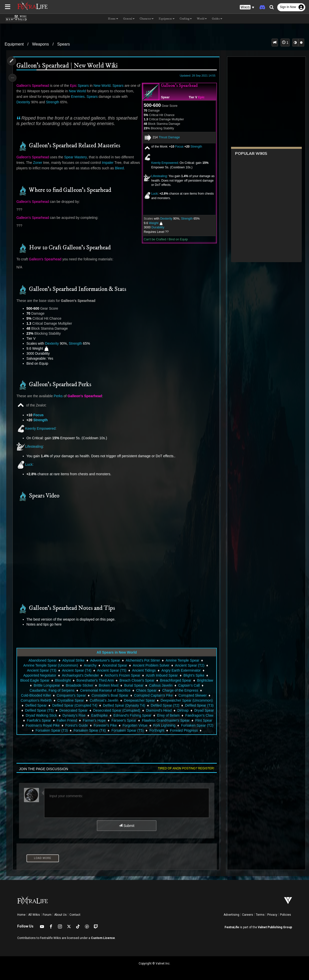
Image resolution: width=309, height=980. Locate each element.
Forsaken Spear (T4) (181, 730)
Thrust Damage (168, 137)
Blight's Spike (194, 675)
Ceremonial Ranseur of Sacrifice (105, 690)
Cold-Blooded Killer (36, 695)
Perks (59, 396)
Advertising (231, 915)
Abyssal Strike (73, 660)
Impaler (109, 163)
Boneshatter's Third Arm (95, 680)
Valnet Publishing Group (275, 927)
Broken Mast (109, 685)
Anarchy (90, 665)
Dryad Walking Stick (65, 715)
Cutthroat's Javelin (104, 700)
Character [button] (147, 19)
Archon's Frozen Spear (122, 675)
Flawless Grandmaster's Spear (54, 725)
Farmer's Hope (143, 720)
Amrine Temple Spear (182, 660)
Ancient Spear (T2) (190, 665)
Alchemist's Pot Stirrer (143, 660)
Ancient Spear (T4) (76, 670)
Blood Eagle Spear (35, 680)
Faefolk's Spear (88, 720)
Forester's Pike (185, 725)
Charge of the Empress (180, 690)
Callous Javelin (161, 685)
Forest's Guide (157, 725)
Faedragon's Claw (56, 720)
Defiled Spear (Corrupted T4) (74, 705)
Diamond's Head (168, 710)
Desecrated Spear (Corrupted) (126, 710)
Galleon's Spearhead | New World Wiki (68, 66)
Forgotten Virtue (43, 730)
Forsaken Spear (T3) (143, 730)
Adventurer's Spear (105, 660)
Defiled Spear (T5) (49, 710)
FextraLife (232, 927)
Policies (286, 915)
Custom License (103, 938)
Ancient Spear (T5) (111, 670)
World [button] (202, 19)
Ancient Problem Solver (151, 665)
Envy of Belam (192, 715)
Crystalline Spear (71, 700)
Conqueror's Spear (71, 695)
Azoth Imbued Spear (162, 675)
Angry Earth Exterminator (181, 670)
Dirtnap (192, 710)
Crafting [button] (186, 19)
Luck (153, 194)
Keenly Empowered (163, 163)
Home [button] (113, 19)
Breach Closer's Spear (137, 680)
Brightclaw (205, 680)
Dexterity (165, 219)
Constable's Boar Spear (110, 695)
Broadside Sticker (79, 685)
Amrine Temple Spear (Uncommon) (50, 665)
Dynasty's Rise (98, 715)
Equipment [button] (167, 19)
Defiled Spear (36, 705)
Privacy (272, 915)
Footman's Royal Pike (123, 725)
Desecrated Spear (83, 710)
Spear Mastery (77, 157)
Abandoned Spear (42, 660)
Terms (260, 915)
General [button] (129, 19)
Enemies (79, 97)
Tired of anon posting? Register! (185, 768)
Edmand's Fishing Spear (156, 715)
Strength (195, 147)
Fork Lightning (72, 730)
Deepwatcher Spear (139, 700)
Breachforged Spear (175, 680)
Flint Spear (92, 725)
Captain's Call (189, 685)
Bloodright (63, 680)
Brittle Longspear (47, 685)
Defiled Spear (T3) (199, 705)
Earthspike (123, 715)
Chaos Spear (146, 690)
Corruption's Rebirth (36, 700)
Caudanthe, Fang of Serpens (52, 690)
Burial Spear (134, 685)
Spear (164, 97)
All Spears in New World (117, 652)
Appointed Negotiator (39, 675)
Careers (248, 915)
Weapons (40, 44)
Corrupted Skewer (192, 695)
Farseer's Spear (173, 720)
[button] (247, 7)
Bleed (131, 168)
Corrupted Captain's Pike (153, 695)
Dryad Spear (34, 715)
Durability (156, 227)
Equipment (14, 44)
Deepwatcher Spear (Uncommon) (186, 700)
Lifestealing (157, 176)
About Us (60, 915)
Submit (126, 826)
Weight (152, 223)
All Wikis (34, 915)
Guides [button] (217, 19)
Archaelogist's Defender (80, 675)
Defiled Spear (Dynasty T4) (124, 705)
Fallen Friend (116, 720)
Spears (64, 44)
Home (21, 915)
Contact (75, 915)
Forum (47, 915)
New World (103, 86)
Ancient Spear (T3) (41, 670)
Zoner (39, 163)
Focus (178, 147)
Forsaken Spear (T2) (105, 730)
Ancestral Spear (114, 665)
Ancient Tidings (144, 670)
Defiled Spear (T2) (165, 705)
